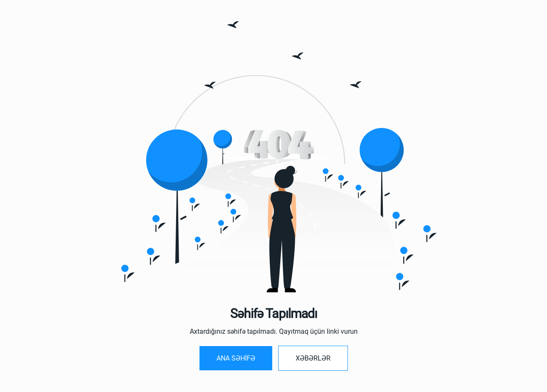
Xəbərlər (313, 358)
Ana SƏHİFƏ (236, 358)
